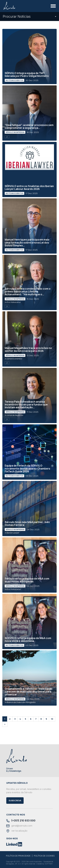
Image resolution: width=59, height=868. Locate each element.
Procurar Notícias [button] (29, 16)
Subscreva (15, 800)
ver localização (17, 831)
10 (52, 719)
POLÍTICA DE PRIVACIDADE (18, 856)
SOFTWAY (49, 864)
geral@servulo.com (19, 826)
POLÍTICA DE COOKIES (44, 856)
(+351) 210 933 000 (21, 821)
